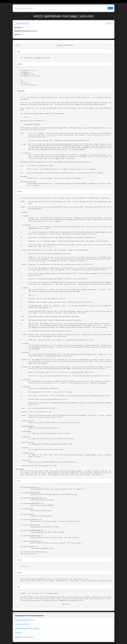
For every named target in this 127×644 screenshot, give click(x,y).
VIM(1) (18, 45)
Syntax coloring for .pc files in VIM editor (27, 629)
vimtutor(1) (24, 566)
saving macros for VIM (22, 624)
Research (109, 23)
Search (110, 8)
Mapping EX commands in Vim (24, 637)
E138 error (18, 633)
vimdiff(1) (50, 247)
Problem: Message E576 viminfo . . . (26, 620)
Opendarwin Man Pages (22, 23)
